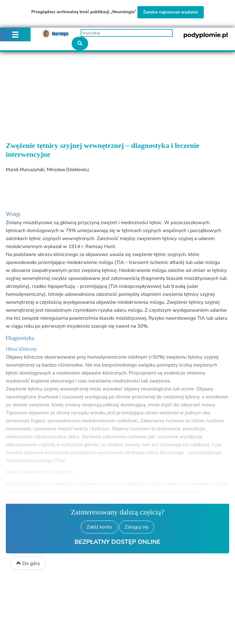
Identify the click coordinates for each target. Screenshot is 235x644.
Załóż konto (99, 527)
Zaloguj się (137, 527)
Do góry (28, 563)
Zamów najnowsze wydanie (171, 12)
